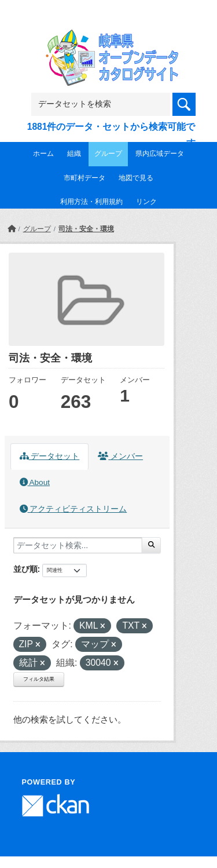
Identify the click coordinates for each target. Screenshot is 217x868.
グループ (108, 154)
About (35, 482)
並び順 (25, 569)
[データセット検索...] (78, 545)
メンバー (120, 456)
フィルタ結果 (39, 679)
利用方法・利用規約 (91, 202)
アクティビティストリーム (73, 509)
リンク (146, 202)
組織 (74, 154)
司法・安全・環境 (86, 229)
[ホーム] (12, 229)
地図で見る (136, 178)
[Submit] (151, 545)
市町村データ (84, 178)
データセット (50, 456)
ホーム (43, 154)
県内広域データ (160, 154)
